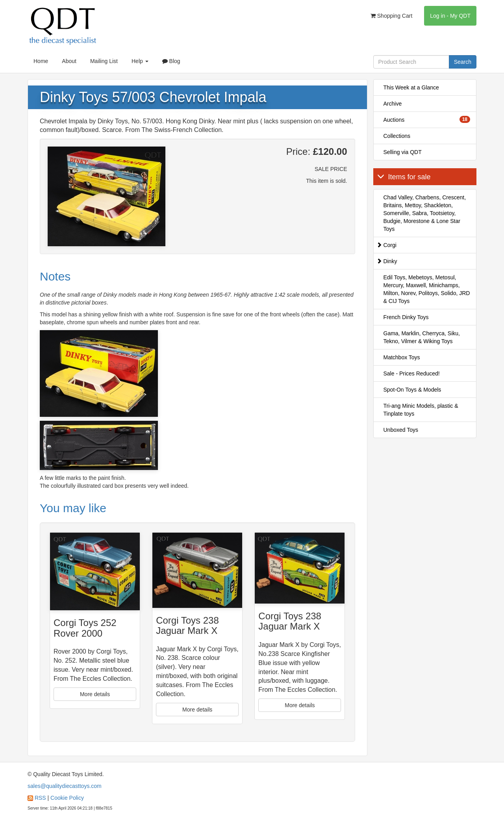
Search (463, 62)
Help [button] (140, 61)
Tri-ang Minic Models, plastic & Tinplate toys (421, 410)
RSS (40, 798)
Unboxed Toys (401, 430)
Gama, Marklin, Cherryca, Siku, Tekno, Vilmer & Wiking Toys (422, 337)
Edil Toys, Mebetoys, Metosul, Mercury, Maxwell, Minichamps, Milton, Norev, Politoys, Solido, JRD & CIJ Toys (427, 289)
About (69, 61)
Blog (171, 61)
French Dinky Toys (406, 317)
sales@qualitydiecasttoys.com (65, 786)
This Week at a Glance (411, 87)
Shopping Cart (391, 16)
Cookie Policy (67, 798)
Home (41, 61)
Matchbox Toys (402, 357)
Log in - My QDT (450, 16)
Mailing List (104, 61)
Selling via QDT (403, 152)
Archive (393, 104)
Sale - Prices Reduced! (412, 373)
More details (95, 694)
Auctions (427, 119)
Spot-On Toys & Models (412, 390)
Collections (397, 136)
